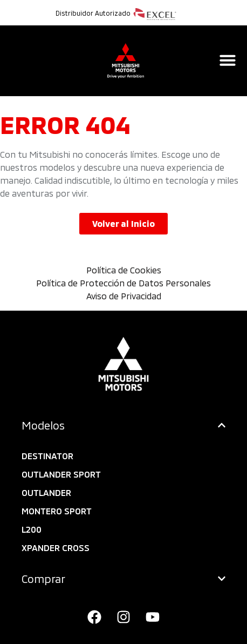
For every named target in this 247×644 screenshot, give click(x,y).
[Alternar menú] (228, 60)
